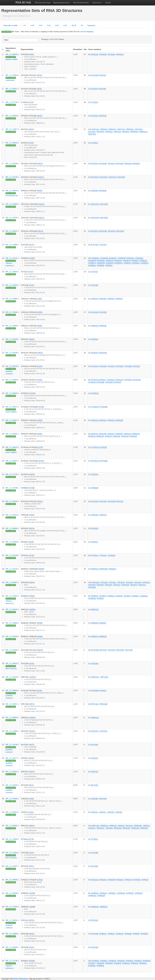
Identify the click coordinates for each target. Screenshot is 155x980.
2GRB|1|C (112, 893)
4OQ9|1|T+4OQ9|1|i (131, 261)
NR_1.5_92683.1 (12, 380)
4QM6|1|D (95, 907)
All (82, 25)
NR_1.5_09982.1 (12, 718)
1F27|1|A (94, 272)
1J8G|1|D (109, 828)
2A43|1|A (94, 143)
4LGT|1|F (103, 245)
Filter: (21, 40)
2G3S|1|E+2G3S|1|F (113, 382)
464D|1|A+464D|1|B (99, 434)
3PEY (32, 704)
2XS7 (31, 853)
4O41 (40, 501)
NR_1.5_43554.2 (12, 75)
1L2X (31, 102)
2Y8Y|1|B (94, 285)
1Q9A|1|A (117, 132)
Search (108, 3)
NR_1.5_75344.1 (12, 907)
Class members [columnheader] (95, 49)
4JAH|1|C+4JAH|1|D (115, 366)
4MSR (41, 569)
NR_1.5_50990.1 (12, 691)
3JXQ (40, 880)
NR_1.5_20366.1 (12, 204)
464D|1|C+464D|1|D (115, 434)
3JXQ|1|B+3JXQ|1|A (115, 880)
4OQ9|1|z (95, 961)
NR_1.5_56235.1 (12, 501)
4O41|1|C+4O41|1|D (99, 501)
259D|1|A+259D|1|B (99, 326)
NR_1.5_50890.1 (12, 880)
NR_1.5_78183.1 (12, 285)
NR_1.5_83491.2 (12, 826)
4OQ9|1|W (101, 263)
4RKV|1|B (103, 799)
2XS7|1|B (94, 853)
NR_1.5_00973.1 (12, 663)
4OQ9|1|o (135, 596)
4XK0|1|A (94, 758)
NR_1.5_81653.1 (12, 812)
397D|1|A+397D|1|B (99, 116)
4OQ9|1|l (127, 596)
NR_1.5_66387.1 (12, 582)
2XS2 (31, 663)
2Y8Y (31, 285)
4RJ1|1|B (94, 785)
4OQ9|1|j (111, 596)
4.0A (65, 25)
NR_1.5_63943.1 (12, 191)
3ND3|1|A (95, 339)
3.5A (57, 25)
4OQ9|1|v (134, 963)
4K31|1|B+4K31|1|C (99, 75)
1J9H (39, 299)
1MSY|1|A (121, 129)
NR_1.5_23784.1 (12, 218)
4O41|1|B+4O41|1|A (116, 501)
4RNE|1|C (100, 828)
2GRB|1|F (95, 893)
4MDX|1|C (95, 609)
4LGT (32, 245)
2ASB (32, 488)
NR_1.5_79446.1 (12, 312)
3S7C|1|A (92, 132)
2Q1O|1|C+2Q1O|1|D (99, 177)
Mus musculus (11, 668)
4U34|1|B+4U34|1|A (99, 691)
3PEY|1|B (95, 704)
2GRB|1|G (92, 896)
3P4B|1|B (128, 934)
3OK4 (32, 582)
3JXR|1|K (145, 880)
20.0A (74, 25)
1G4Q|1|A (111, 555)
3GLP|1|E (129, 650)
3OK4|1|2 (142, 585)
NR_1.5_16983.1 (12, 299)
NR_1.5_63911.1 (12, 89)
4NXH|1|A (100, 132)
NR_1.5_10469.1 (12, 839)
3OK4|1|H (109, 585)
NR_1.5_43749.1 (12, 177)
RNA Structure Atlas (43, 3)
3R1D (40, 231)
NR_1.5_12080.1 (12, 731)
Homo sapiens (11, 412)
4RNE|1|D (118, 828)
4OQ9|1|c (109, 265)
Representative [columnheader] (27, 49)
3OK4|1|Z (121, 582)
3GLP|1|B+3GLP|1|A (99, 650)
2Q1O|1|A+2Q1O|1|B (117, 177)
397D (40, 116)
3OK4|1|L (113, 582)
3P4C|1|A (95, 920)
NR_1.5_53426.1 (12, 636)
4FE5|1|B (94, 54)
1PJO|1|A (103, 555)
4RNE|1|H (144, 828)
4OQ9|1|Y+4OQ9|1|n (132, 263)
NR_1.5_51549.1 (12, 555)
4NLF (31, 129)
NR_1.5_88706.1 (12, 366)
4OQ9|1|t (118, 963)
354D (40, 191)
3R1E (40, 353)
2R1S (40, 164)
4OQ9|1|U (143, 261)
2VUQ (41, 407)
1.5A (24, 25)
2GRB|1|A (103, 893)
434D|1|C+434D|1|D (112, 436)
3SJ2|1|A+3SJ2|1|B (98, 89)
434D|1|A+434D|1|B (129, 436)
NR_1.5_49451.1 (12, 772)
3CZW (32, 393)
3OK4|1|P (92, 585)
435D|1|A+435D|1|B (115, 420)
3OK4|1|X (146, 582)
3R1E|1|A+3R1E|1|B (99, 353)
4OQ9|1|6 (147, 961)
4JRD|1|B (95, 515)
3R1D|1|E (95, 528)
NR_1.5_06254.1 (12, 920)
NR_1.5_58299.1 (12, 893)
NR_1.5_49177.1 (12, 758)
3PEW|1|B (103, 704)
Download (91, 25)
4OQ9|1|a (92, 265)
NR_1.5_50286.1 (12, 799)
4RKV (32, 826)
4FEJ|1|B (111, 54)
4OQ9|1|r (100, 598)
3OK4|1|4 (129, 582)
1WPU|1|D (104, 677)
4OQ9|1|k (119, 596)
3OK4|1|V (138, 582)
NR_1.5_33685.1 (12, 623)
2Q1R (32, 474)
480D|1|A (104, 129)
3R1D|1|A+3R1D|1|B (99, 231)
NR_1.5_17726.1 (12, 474)
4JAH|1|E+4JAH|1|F (132, 366)
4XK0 (31, 758)
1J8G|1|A (121, 826)
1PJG (31, 555)
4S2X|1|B (94, 947)
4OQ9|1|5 (138, 961)
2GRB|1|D (101, 896)
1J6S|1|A (94, 812)
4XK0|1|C (92, 828)
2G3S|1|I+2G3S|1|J (98, 380)
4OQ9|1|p (144, 596)
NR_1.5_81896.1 (12, 650)
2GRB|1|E (130, 893)
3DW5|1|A (134, 132)
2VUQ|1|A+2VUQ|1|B (99, 407)
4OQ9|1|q (92, 598)
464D (40, 434)
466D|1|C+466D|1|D (132, 434)
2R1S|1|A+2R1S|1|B (99, 164)
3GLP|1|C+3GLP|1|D (116, 650)
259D (40, 326)
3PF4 (31, 866)
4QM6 (32, 907)
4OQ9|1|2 (112, 961)
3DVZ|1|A (139, 129)
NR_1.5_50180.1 (12, 785)
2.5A (41, 25)
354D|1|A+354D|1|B (99, 191)
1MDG (32, 718)
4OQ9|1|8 (100, 963)
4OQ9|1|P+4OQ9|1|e (126, 258)
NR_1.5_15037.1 (12, 866)
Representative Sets (61, 3)
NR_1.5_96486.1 (12, 947)
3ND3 (32, 339)
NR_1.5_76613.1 (12, 515)
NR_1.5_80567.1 (12, 461)
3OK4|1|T (134, 585)
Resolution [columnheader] (78, 49)
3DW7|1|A (92, 134)
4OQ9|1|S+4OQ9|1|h (114, 261)
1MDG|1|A (95, 718)
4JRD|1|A (103, 515)
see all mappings (87, 32)
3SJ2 (39, 89)
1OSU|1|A (104, 731)
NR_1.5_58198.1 (12, 164)
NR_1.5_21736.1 (12, 961)
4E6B (40, 623)
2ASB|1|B (95, 488)
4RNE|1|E (126, 828)
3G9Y (32, 772)
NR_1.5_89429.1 (12, 54)
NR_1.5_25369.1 (12, 542)
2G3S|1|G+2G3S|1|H (115, 380)
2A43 (31, 143)
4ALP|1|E (94, 745)
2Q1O (41, 177)
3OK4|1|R (125, 585)
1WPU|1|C (95, 677)
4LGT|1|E (95, 245)
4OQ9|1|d (96, 258)
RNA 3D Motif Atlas (81, 3)
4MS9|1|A (112, 569)
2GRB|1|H (139, 893)
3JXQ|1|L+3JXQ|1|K (99, 880)
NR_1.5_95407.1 (12, 231)
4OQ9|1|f (103, 596)
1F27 (31, 272)
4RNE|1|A (104, 826)
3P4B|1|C (111, 934)
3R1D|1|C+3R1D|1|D (116, 231)
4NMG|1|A (143, 132)
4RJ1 (31, 785)
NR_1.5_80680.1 (12, 528)
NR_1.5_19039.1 (12, 677)
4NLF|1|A (95, 129)
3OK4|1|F (100, 585)
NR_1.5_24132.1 (12, 258)
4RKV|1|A (96, 826)
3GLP (40, 650)
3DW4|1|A (112, 129)
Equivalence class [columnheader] (11, 49)
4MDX (32, 609)
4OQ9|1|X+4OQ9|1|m (114, 263)
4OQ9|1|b (100, 265)
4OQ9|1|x (92, 966)
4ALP (31, 745)
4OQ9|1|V (92, 263)
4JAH (40, 366)
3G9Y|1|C (95, 772)
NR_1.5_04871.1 (12, 704)
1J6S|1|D (110, 812)
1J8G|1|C (146, 826)
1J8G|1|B (94, 799)
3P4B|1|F (136, 934)
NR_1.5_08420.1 (12, 143)
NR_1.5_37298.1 (12, 488)
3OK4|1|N (96, 582)
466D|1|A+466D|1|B (96, 436)
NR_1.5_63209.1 (12, 353)
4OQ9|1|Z (145, 263)
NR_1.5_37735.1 (12, 102)
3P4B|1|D (120, 934)
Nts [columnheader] (85, 49)
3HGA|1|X (95, 731)
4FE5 (31, 54)
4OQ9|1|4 (130, 961)
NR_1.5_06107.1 (12, 407)
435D (40, 420)
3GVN (41, 461)
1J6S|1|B (119, 812)
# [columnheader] (3, 49)
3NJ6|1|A (94, 542)
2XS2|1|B (94, 663)
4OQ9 (32, 258)
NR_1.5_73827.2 (12, 129)
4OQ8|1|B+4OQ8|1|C (109, 258)
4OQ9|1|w (143, 963)
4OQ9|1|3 (121, 961)
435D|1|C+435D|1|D (99, 420)
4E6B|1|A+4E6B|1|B (99, 636)
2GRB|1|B (121, 893)
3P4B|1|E (144, 934)
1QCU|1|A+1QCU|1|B (99, 218)
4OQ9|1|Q (139, 258)
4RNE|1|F (113, 826)
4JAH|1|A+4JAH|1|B (99, 366)
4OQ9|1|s (95, 596)
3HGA (32, 731)
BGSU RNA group (21, 979)
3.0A (49, 25)
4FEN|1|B (103, 54)
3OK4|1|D (104, 582)
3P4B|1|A (103, 934)
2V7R (40, 447)
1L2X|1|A (94, 102)
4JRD (32, 515)
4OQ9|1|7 (92, 963)
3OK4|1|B (92, 587)
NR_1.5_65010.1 (12, 447)
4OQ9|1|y (100, 966)
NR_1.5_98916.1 (12, 393)
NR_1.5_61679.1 (12, 569)
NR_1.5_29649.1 (12, 339)
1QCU (41, 204)
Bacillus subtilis (11, 59)
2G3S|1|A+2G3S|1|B (96, 382)
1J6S (31, 812)
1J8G (31, 799)
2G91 (40, 312)
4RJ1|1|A (129, 826)
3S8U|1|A (109, 132)
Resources (97, 3)
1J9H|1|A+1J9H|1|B (99, 299)
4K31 (39, 75)
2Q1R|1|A (95, 474)
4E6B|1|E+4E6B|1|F (99, 623)
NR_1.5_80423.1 (12, 609)
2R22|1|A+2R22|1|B (115, 164)
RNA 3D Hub (23, 2)
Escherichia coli (12, 196)
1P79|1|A (94, 839)
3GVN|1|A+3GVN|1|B (99, 461)
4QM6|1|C (104, 907)
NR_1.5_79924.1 (12, 596)
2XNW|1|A (120, 54)
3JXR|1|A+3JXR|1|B (132, 880)
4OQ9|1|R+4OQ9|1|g (96, 261)
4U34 (39, 691)
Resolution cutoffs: (11, 25)
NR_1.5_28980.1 (12, 934)
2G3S (39, 380)
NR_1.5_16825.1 (12, 272)
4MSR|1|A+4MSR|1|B (99, 569)
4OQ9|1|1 (104, 961)
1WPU (33, 677)
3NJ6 (31, 542)
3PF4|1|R (94, 866)
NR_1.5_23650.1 (12, 326)
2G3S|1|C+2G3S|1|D (132, 380)
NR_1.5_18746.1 (12, 745)
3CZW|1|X (95, 393)
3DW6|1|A (130, 129)
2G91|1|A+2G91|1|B (99, 312)
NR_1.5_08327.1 (12, 420)
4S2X (31, 947)
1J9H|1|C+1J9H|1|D (115, 299)
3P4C (31, 920)
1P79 (31, 839)
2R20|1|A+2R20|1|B (132, 164)
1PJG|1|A (95, 555)
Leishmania (10, 80)
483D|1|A (126, 132)
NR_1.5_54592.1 (12, 434)
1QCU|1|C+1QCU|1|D (99, 204)
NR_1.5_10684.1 (12, 245)
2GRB (32, 893)
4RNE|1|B (138, 826)
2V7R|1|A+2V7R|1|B (99, 447)
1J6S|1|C (102, 812)
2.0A (32, 25)
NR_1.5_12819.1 (12, 853)
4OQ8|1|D (109, 963)
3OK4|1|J (117, 585)
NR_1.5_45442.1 (12, 116)
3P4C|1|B (95, 934)
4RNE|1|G (135, 828)
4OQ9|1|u (126, 963)
